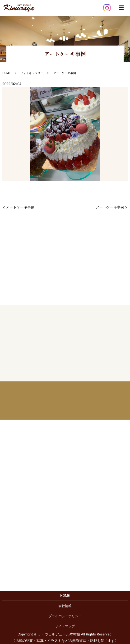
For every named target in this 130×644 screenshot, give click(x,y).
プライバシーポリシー (65, 616)
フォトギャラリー (32, 73)
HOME (6, 73)
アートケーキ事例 (20, 207)
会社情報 (65, 606)
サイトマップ (65, 626)
